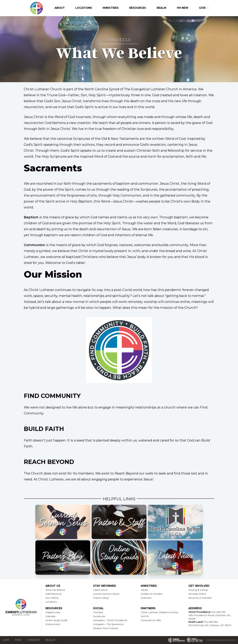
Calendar (50, 616)
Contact (34, 640)
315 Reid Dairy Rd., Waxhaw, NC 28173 (210, 625)
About (60, 8)
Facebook (99, 616)
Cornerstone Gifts (151, 620)
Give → (204, 8)
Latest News (100, 590)
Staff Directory (54, 594)
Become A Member (200, 598)
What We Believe (55, 590)
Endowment (53, 624)
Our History (52, 598)
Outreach (146, 598)
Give (6, 640)
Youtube (98, 612)
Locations (84, 8)
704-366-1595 (218, 612)
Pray (18, 640)
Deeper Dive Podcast (106, 628)
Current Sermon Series (106, 594)
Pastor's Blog (101, 598)
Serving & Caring (198, 590)
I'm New (183, 8)
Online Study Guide (56, 620)
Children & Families (152, 594)
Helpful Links (53, 612)
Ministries (111, 8)
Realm (161, 8)
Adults (144, 590)
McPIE (145, 616)
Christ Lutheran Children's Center (160, 612)
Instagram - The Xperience (108, 624)
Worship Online (197, 594)
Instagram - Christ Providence (110, 620)
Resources (138, 8)
